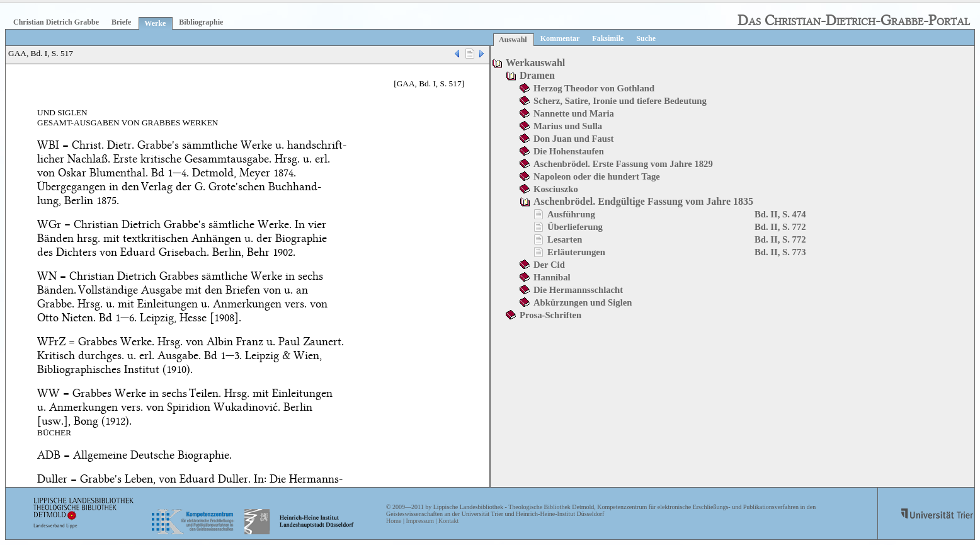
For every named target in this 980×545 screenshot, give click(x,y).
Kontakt (448, 521)
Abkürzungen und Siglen (583, 302)
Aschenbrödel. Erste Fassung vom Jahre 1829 (623, 164)
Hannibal (552, 277)
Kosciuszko (556, 189)
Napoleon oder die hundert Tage (597, 176)
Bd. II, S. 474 (780, 214)
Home (394, 521)
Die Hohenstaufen (569, 151)
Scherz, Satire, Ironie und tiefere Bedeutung (620, 101)
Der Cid (549, 265)
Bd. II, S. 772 (780, 227)
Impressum (419, 521)
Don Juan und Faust (573, 139)
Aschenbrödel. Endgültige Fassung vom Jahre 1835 (643, 201)
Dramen (537, 75)
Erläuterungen (576, 252)
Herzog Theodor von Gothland (594, 88)
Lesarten (565, 239)
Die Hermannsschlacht (578, 290)
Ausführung (571, 214)
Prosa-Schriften (550, 315)
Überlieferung (575, 227)
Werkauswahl (535, 63)
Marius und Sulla (568, 126)
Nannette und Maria (574, 113)
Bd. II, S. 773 (780, 252)
